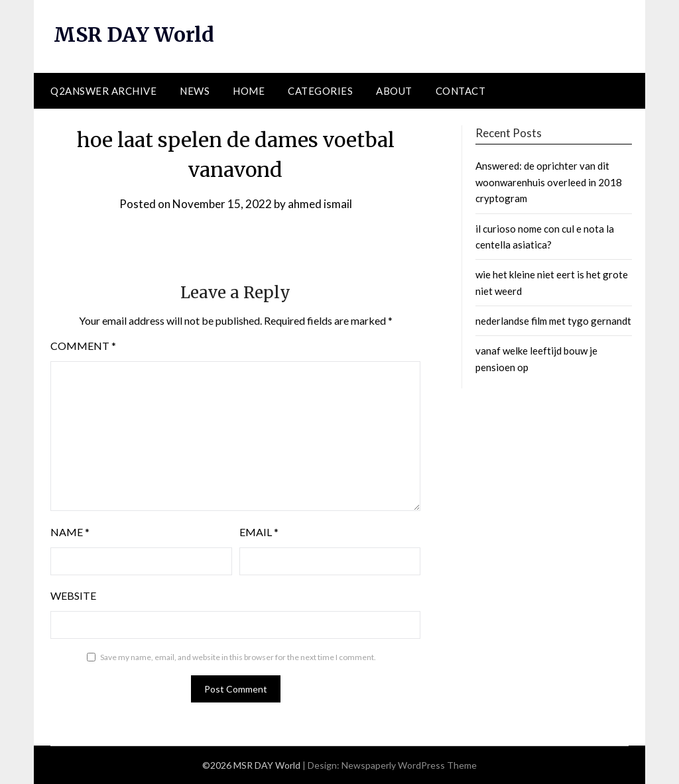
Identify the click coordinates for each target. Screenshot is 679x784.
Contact (461, 91)
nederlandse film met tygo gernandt (553, 321)
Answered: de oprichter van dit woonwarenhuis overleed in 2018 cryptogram (549, 182)
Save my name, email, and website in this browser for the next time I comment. (238, 657)
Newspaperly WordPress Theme (409, 765)
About (394, 91)
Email (259, 532)
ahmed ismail (320, 204)
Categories (320, 91)
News (195, 91)
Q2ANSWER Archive (103, 91)
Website (73, 595)
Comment (83, 346)
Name (70, 532)
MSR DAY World (134, 34)
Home (249, 91)
